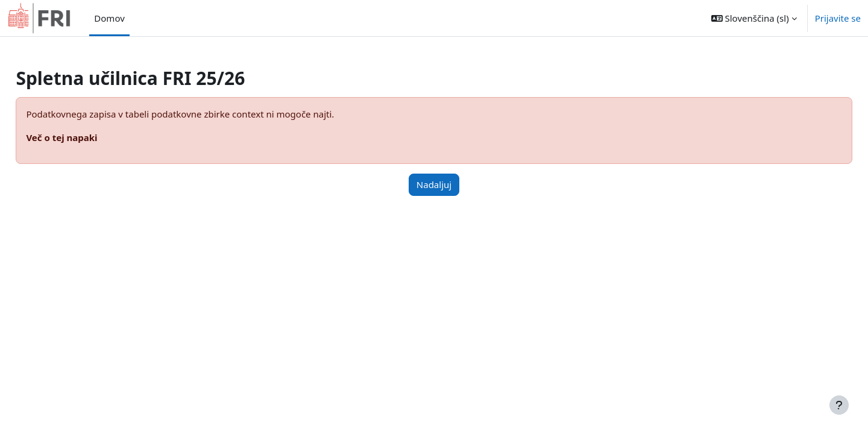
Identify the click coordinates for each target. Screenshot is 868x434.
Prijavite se (838, 18)
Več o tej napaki (89, 137)
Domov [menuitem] (109, 18)
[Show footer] (839, 405)
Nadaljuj (434, 184)
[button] (754, 18)
